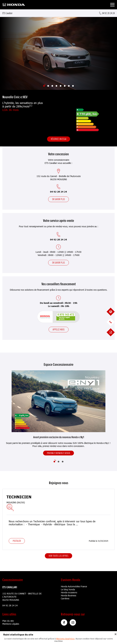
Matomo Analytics (65, 639)
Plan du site (8, 621)
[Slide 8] (73, 86)
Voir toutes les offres (59, 556)
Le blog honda (68, 589)
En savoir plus (59, 199)
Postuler (17, 541)
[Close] (116, 634)
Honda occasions (69, 592)
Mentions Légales (11, 624)
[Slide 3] (52, 86)
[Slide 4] (56, 86)
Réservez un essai (59, 139)
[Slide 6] (65, 86)
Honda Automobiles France (74, 586)
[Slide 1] (44, 86)
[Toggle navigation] (112, 5)
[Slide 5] (61, 86)
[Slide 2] (48, 86)
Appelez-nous (59, 329)
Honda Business (69, 595)
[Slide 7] (69, 86)
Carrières (65, 598)
